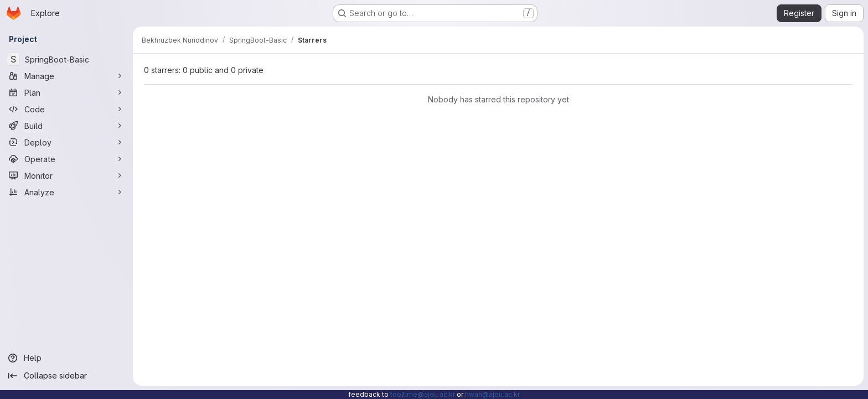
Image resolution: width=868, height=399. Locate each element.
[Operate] (66, 159)
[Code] (66, 109)
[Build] (66, 126)
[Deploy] (66, 142)
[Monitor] (66, 175)
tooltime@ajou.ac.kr (423, 394)
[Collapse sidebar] (66, 376)
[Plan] (66, 92)
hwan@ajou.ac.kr (492, 394)
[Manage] (66, 76)
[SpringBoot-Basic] (66, 59)
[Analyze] (66, 192)
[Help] (66, 358)
